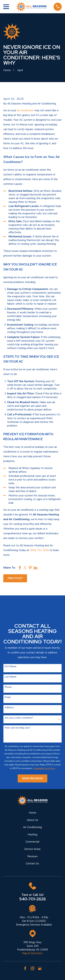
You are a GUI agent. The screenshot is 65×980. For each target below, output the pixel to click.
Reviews (32, 856)
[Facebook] (25, 968)
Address (9, 708)
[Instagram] (32, 968)
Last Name (11, 677)
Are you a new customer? (19, 718)
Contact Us (32, 864)
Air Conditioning (32, 827)
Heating (32, 835)
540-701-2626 (32, 899)
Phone (8, 687)
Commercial (32, 842)
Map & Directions (32, 953)
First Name (11, 667)
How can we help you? (17, 728)
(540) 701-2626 (39, 550)
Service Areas (32, 849)
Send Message (32, 778)
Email (8, 697)
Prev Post (15, 578)
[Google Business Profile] (40, 968)
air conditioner (25, 110)
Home (32, 813)
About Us (32, 820)
